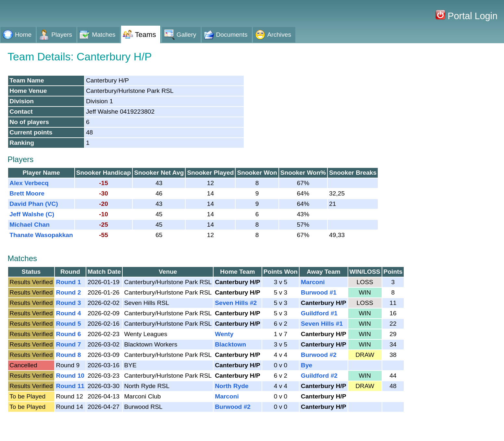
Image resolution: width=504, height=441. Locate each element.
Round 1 (69, 282)
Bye (307, 365)
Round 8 (69, 355)
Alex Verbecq (29, 183)
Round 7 (69, 344)
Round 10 (70, 376)
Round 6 (69, 334)
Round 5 (69, 324)
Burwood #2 (319, 355)
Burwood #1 (319, 292)
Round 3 (69, 303)
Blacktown (230, 344)
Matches (104, 35)
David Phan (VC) (34, 204)
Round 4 (69, 313)
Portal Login (471, 16)
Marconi (313, 282)
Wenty (224, 334)
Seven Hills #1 (322, 324)
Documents (232, 35)
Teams (146, 35)
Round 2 (69, 292)
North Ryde (232, 386)
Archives (279, 35)
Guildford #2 (319, 376)
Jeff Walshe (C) (32, 214)
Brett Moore (27, 193)
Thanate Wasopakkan (41, 235)
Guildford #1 (319, 313)
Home (23, 35)
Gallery (186, 35)
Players (62, 35)
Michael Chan (30, 225)
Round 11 (70, 386)
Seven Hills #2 (236, 303)
